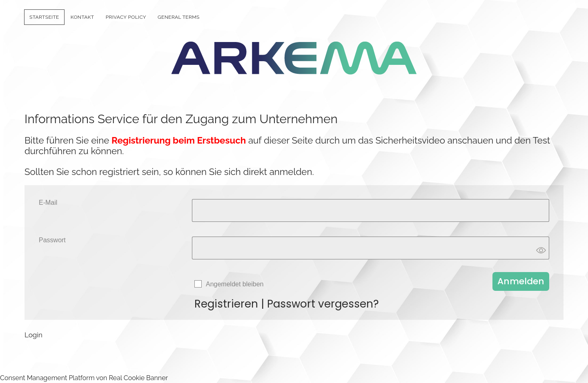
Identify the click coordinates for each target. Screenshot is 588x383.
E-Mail (48, 203)
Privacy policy (126, 17)
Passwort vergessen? (323, 304)
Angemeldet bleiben (235, 284)
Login (33, 335)
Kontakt (82, 17)
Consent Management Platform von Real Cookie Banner (84, 378)
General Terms (179, 17)
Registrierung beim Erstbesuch (179, 140)
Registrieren (226, 304)
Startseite (44, 17)
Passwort (52, 240)
